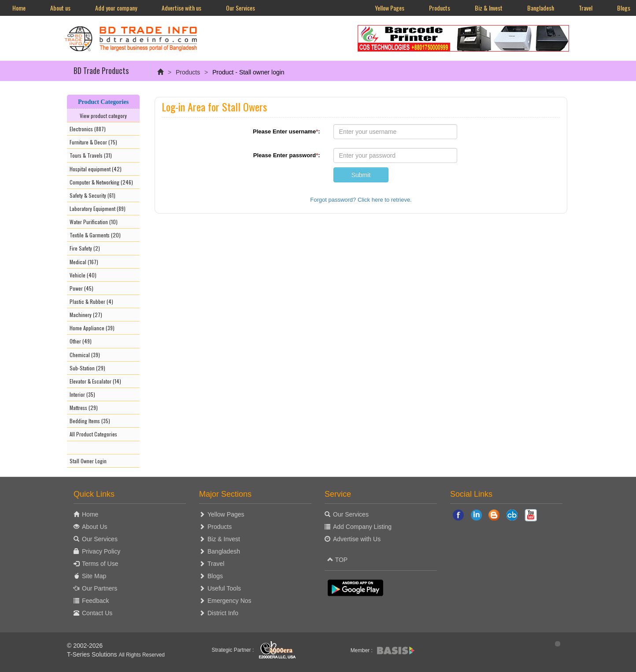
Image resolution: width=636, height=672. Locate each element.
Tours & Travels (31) (91, 155)
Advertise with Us (357, 539)
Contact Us (97, 613)
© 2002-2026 (85, 646)
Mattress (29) (84, 408)
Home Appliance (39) (92, 328)
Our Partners (100, 588)
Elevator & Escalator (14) (95, 381)
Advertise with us (181, 8)
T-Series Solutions (93, 654)
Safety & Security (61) (92, 195)
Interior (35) (82, 394)
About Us (95, 527)
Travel (586, 8)
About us (60, 8)
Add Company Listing (362, 527)
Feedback (95, 601)
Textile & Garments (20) (95, 235)
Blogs (215, 576)
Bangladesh (541, 8)
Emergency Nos (229, 601)
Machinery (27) (86, 315)
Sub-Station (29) (87, 368)
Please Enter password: (287, 155)
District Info (223, 613)
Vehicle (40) (83, 275)
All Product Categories (93, 434)
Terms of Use (100, 564)
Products (440, 8)
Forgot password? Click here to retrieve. (361, 200)
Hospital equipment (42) (96, 169)
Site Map (94, 576)
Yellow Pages (390, 8)
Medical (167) (84, 262)
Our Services (240, 8)
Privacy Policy (101, 551)
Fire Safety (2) (85, 248)
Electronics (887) (88, 129)
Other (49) (81, 341)
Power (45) (81, 288)
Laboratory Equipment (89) (98, 209)
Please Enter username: (286, 131)
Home (19, 8)
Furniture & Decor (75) (93, 142)
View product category (103, 116)
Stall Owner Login (88, 461)
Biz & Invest (489, 8)
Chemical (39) (85, 355)
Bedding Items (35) (90, 421)
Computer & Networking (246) (101, 182)
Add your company (116, 8)
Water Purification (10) (94, 222)
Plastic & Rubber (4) (91, 301)
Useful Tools (224, 588)
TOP (337, 560)
